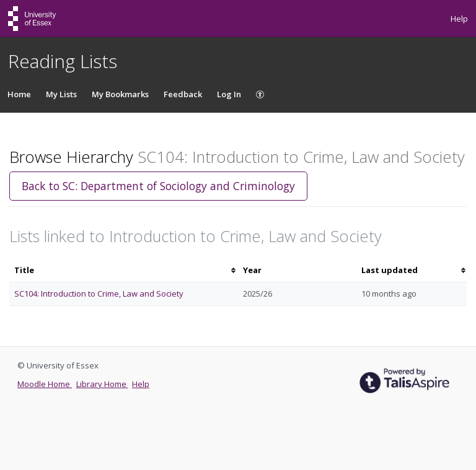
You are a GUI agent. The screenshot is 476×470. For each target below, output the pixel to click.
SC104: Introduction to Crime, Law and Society (99, 294)
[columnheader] (124, 270)
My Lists (61, 94)
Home (19, 94)
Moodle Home (45, 384)
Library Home (102, 384)
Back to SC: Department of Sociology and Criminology (158, 186)
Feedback (183, 94)
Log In (229, 94)
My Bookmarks (120, 94)
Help (459, 19)
